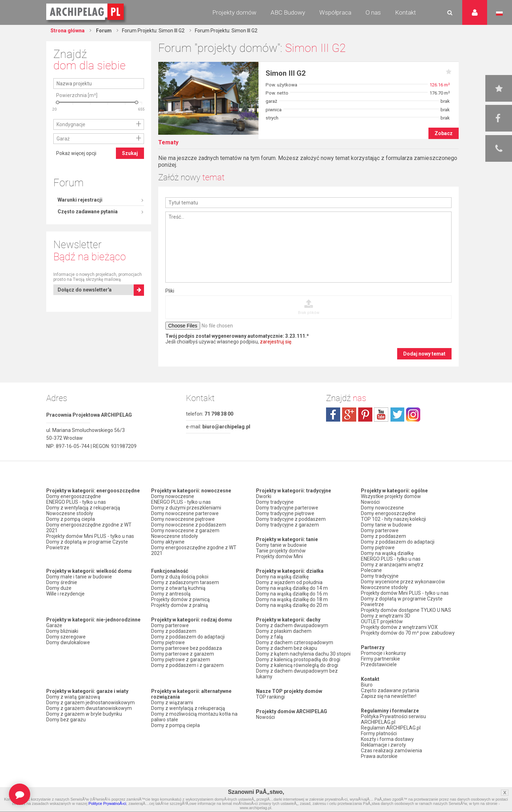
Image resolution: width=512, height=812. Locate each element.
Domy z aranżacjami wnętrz (392, 565)
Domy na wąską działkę (282, 577)
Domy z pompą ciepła (71, 519)
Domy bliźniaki (62, 631)
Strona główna (68, 31)
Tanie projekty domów (281, 551)
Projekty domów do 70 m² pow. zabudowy (408, 633)
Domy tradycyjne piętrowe (285, 513)
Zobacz (444, 133)
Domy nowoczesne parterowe (185, 513)
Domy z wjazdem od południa (289, 582)
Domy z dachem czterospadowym (295, 642)
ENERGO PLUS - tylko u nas (76, 502)
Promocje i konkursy (383, 653)
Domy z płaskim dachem (284, 631)
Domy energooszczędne (74, 496)
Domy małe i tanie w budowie (79, 577)
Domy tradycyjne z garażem (287, 525)
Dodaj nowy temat (424, 354)
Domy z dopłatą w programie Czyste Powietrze (87, 545)
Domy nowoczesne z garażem (185, 530)
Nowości (265, 717)
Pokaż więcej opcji (76, 215)
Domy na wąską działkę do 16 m (292, 594)
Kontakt (406, 12)
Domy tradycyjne (275, 502)
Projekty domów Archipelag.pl (86, 12)
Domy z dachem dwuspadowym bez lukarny (297, 674)
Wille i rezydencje (65, 594)
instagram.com (413, 415)
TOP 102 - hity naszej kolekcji (393, 519)
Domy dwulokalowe (68, 642)
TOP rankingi (270, 697)
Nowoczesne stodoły (70, 513)
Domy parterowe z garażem (183, 654)
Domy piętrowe (168, 642)
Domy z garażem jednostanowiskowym (90, 703)
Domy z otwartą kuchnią (178, 588)
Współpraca (335, 12)
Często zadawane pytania (88, 83)
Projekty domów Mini (279, 556)
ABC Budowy (288, 12)
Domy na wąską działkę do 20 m (292, 605)
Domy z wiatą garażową (73, 697)
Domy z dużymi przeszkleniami (186, 508)
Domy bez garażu (66, 720)
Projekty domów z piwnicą (180, 599)
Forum (103, 31)
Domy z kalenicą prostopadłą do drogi (298, 659)
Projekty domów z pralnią (180, 605)
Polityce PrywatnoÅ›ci (107, 803)
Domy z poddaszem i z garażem (187, 665)
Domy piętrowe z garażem (181, 659)
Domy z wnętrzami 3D (386, 616)
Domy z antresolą (171, 594)
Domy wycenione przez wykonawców (403, 582)
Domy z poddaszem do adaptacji (188, 637)
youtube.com (381, 415)
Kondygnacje (71, 186)
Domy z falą (270, 637)
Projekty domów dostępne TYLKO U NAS (406, 610)
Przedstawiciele (379, 664)
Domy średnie (62, 582)
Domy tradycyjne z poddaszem (291, 519)
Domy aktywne (168, 542)
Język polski (499, 14)
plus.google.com (349, 415)
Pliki (170, 291)
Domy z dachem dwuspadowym (292, 625)
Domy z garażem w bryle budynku (84, 714)
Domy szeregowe (66, 637)
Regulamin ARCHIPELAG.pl (391, 728)
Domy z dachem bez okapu (287, 648)
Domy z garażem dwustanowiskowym (89, 708)
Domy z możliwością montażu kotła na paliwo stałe (194, 717)
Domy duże (59, 588)
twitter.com (397, 415)
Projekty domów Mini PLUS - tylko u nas (90, 536)
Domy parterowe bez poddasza (186, 648)
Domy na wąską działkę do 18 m (292, 599)
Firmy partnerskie (380, 659)
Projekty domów (234, 12)
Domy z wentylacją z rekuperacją (83, 508)
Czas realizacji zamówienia (391, 750)
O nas (373, 12)
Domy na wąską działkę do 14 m (292, 588)
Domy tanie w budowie (281, 545)
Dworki (264, 496)
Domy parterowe (170, 625)
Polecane (371, 570)
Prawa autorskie (379, 756)
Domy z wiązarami (172, 703)
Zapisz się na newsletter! (389, 696)
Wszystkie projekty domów (391, 496)
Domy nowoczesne (173, 496)
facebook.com (333, 415)
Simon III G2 (286, 73)
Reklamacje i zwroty (383, 745)
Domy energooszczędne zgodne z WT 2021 (89, 528)
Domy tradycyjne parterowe (287, 508)
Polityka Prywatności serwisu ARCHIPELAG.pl (393, 719)
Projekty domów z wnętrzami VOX (399, 627)
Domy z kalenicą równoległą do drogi (297, 665)
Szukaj (130, 215)
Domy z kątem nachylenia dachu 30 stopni (303, 654)
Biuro (367, 685)
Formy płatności (379, 733)
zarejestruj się (276, 342)
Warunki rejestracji (80, 71)
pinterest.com (365, 415)
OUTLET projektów (382, 621)
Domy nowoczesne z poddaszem (189, 525)
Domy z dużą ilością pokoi (180, 577)
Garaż (63, 201)
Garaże (54, 625)
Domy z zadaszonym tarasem (185, 582)
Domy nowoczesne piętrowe (183, 519)
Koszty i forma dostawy (387, 739)
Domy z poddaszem (174, 631)
